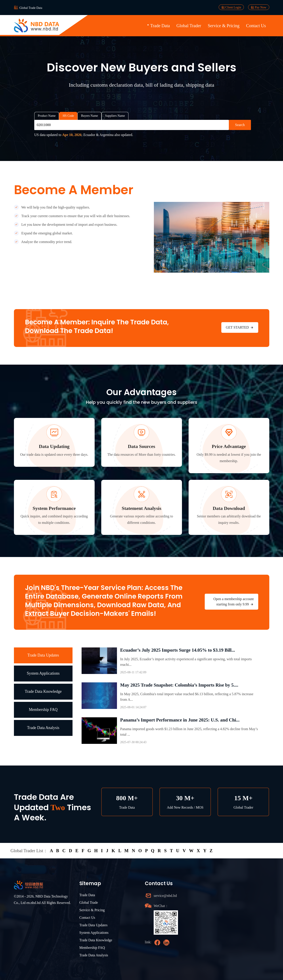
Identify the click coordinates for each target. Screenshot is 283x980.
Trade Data (160, 26)
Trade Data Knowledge (43, 691)
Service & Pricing (224, 26)
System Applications (43, 673)
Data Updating (54, 446)
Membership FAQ (43, 710)
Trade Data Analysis (43, 728)
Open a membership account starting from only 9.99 (234, 602)
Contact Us (256, 26)
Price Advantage (229, 446)
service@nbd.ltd (165, 896)
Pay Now (259, 7)
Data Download (229, 508)
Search (240, 125)
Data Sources (141, 446)
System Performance (54, 508)
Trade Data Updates (43, 655)
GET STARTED (240, 327)
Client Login (231, 7)
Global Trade (89, 902)
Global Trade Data (31, 8)
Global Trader (189, 26)
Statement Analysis (141, 508)
